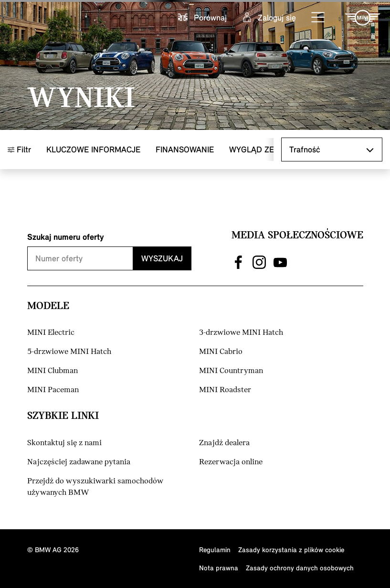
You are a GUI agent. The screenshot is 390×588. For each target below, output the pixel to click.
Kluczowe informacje (93, 149)
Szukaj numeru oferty (66, 237)
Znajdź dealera (224, 443)
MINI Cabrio (221, 352)
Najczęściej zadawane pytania (79, 462)
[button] (318, 18)
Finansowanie (185, 149)
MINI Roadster (225, 390)
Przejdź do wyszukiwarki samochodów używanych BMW (95, 487)
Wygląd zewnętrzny (273, 149)
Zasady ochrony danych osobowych (300, 568)
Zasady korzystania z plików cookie (291, 550)
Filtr (19, 149)
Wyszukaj (162, 258)
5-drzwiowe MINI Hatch (69, 352)
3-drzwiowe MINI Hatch (241, 333)
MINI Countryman (231, 371)
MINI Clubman (53, 371)
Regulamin (215, 550)
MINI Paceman (53, 390)
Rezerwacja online (231, 462)
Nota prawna (219, 568)
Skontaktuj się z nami (64, 443)
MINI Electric (51, 333)
